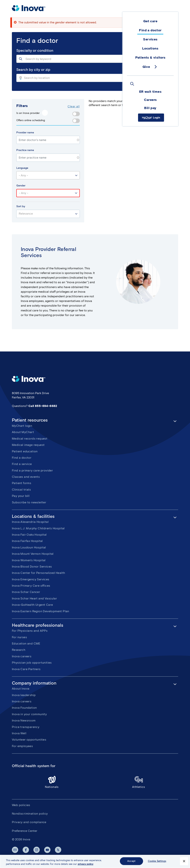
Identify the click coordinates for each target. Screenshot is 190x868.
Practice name (25, 150)
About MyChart (23, 432)
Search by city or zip (33, 70)
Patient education (25, 451)
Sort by (21, 206)
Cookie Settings (157, 861)
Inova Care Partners (26, 669)
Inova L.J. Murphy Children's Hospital (38, 528)
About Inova (21, 689)
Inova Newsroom (24, 720)
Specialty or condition (35, 51)
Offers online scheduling (31, 120)
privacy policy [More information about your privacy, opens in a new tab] (86, 864)
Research (19, 650)
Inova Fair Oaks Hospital (29, 535)
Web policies (21, 805)
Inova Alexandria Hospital (30, 522)
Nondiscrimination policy (30, 814)
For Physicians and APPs (30, 631)
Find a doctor (22, 458)
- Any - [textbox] (23, 175)
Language (22, 168)
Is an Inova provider (28, 113)
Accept (131, 861)
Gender (21, 186)
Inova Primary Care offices (31, 586)
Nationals (52, 782)
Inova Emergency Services (31, 579)
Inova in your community (29, 714)
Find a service (22, 464)
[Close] (184, 861)
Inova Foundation (24, 708)
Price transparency (26, 727)
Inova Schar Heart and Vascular (34, 598)
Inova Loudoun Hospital (29, 547)
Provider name (25, 133)
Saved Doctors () (165, 101)
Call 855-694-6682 (43, 406)
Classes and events (26, 477)
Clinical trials (21, 490)
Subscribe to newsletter (29, 502)
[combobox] (95, 59)
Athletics (139, 782)
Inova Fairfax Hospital (27, 541)
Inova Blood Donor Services (32, 567)
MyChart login (22, 426)
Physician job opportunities (32, 663)
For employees (22, 746)
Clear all (74, 106)
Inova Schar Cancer (26, 592)
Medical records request (30, 439)
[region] (95, 861)
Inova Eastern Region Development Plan (41, 611)
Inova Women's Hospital (29, 560)
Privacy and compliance (29, 822)
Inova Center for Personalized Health (38, 573)
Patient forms (22, 483)
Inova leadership (24, 695)
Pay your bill (21, 496)
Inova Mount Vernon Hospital (33, 554)
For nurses (19, 637)
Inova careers (22, 656)
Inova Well (19, 733)
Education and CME (26, 643)
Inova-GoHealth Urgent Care (32, 605)
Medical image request (28, 445)
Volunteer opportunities (29, 740)
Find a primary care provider (32, 470)
